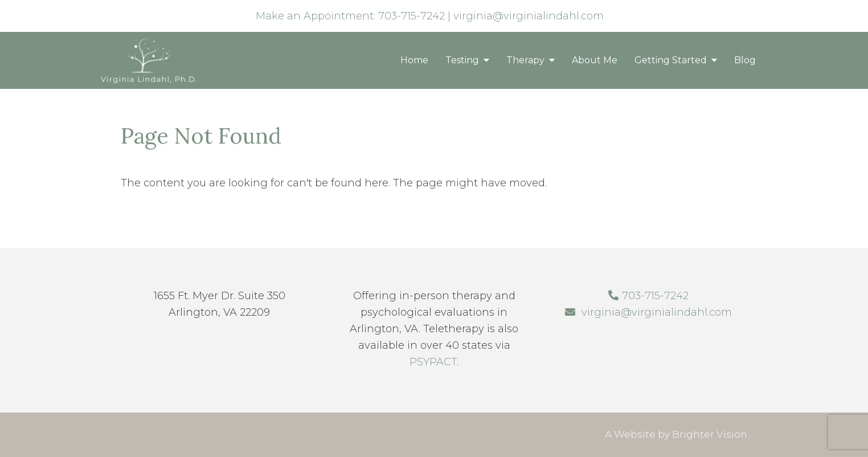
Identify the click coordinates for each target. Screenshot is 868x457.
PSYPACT (433, 362)
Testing (462, 60)
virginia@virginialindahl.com (529, 16)
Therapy (525, 60)
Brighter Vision (710, 434)
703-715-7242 (412, 16)
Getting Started (671, 60)
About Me (595, 60)
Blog (745, 60)
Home (414, 60)
